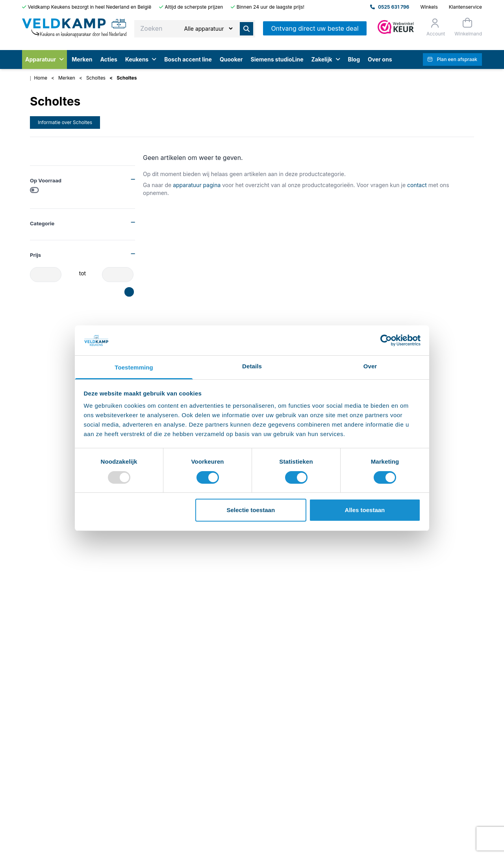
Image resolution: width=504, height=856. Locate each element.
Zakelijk (325, 59)
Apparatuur (44, 59)
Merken (82, 59)
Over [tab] (370, 366)
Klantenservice (465, 7)
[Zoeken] (208, 29)
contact (417, 185)
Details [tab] (252, 366)
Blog (354, 59)
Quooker (231, 59)
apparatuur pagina (197, 185)
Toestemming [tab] (134, 367)
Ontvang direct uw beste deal (315, 28)
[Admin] (396, 27)
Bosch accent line (188, 59)
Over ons (380, 59)
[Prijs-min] (46, 275)
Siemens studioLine (277, 59)
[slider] (127, 290)
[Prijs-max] (118, 275)
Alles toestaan (365, 510)
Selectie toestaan (251, 510)
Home (41, 78)
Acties (108, 59)
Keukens (141, 59)
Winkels (429, 7)
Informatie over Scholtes (65, 122)
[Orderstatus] (435, 27)
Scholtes (96, 78)
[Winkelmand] (467, 27)
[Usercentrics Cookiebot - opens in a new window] (386, 340)
